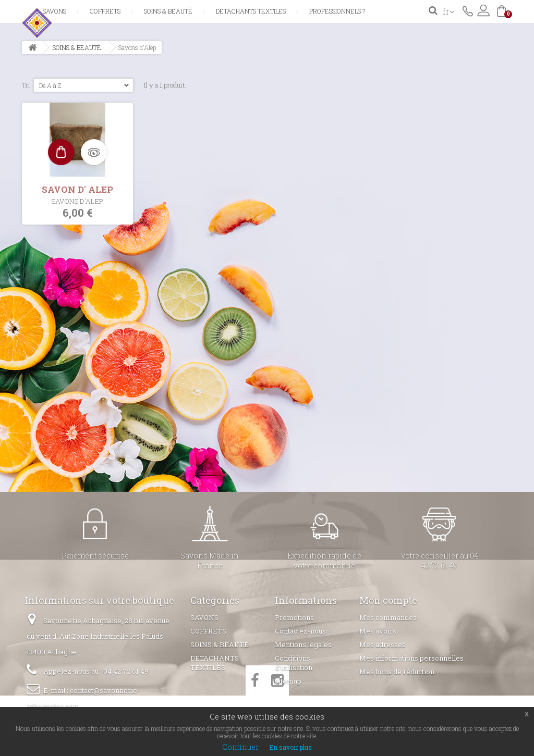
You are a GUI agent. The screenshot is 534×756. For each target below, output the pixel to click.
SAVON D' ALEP (77, 189)
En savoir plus (290, 747)
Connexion (483, 10)
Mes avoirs (378, 631)
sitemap (288, 681)
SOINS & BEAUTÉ (168, 11)
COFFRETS (105, 11)
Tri (26, 85)
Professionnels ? (337, 11)
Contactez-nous (468, 10)
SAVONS (54, 11)
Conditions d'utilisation (294, 663)
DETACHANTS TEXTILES (251, 11)
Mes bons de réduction (397, 672)
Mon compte (388, 600)
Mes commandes (388, 617)
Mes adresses (383, 645)
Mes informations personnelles (411, 658)
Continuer (240, 747)
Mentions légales (303, 645)
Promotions (294, 617)
